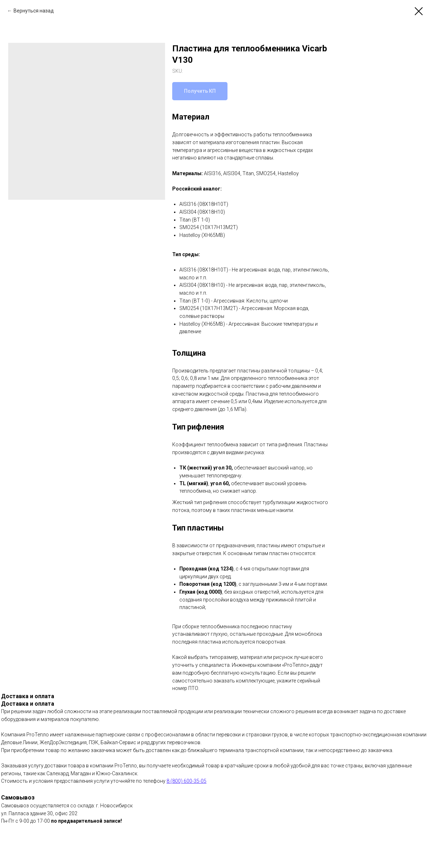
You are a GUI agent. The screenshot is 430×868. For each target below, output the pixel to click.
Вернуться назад (34, 11)
